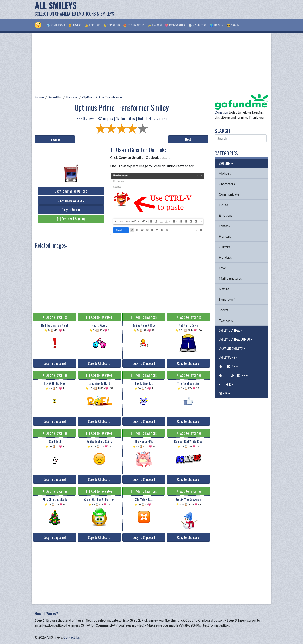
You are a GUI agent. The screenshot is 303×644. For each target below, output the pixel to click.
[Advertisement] (192, 9)
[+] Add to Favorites (55, 317)
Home (39, 97)
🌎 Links (215, 25)
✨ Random (155, 25)
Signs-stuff (227, 299)
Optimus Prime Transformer (103, 97)
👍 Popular (92, 25)
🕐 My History (197, 25)
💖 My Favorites (175, 25)
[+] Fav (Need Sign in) (71, 219)
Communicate (229, 194)
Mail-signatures (230, 278)
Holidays (225, 257)
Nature (224, 289)
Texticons (226, 320)
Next (188, 139)
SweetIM (55, 97)
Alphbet (225, 173)
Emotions (226, 215)
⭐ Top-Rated (111, 25)
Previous (55, 139)
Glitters (224, 247)
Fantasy (72, 97)
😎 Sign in (233, 25)
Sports (224, 310)
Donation (221, 112)
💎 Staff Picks (56, 25)
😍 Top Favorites (134, 25)
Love (222, 268)
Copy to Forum (71, 210)
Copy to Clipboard (55, 363)
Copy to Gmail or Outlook (71, 191)
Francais (225, 236)
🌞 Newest (75, 25)
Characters (227, 184)
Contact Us (72, 637)
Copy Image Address (71, 200)
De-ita (223, 205)
